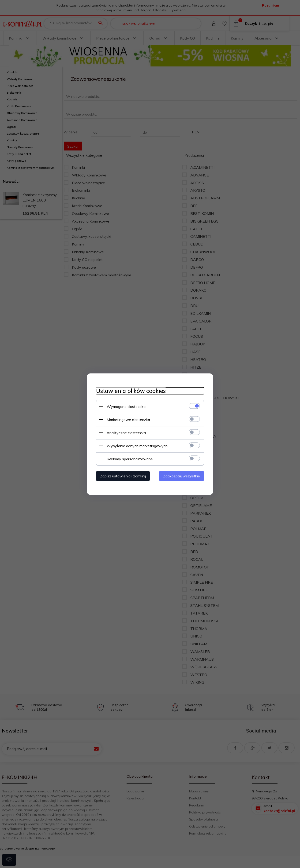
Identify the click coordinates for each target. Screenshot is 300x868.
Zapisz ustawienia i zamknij (123, 476)
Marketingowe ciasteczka (128, 419)
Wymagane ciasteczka (126, 406)
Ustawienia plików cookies (131, 391)
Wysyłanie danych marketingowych (137, 446)
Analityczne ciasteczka (126, 432)
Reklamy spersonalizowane (130, 459)
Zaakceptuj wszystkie (182, 476)
